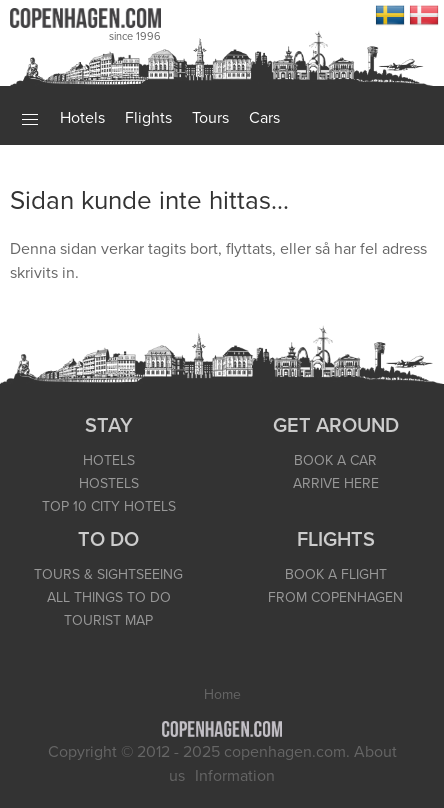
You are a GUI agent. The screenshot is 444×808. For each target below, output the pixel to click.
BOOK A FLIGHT (336, 574)
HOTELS (109, 460)
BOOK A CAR (335, 460)
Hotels (82, 118)
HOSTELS (109, 483)
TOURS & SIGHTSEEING (108, 574)
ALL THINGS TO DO (109, 597)
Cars (264, 118)
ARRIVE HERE (336, 483)
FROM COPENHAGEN (335, 597)
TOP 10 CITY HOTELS (109, 506)
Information (235, 776)
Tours (210, 118)
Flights (148, 118)
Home (222, 694)
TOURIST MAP (108, 620)
